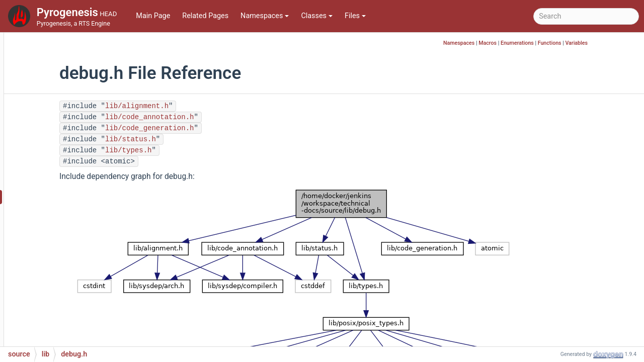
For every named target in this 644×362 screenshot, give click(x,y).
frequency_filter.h (78, 287)
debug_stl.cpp (73, 212)
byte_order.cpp (74, 91)
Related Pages (205, 16)
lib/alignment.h (211, 106)
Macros (536, 43)
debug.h (63, 197)
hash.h (61, 302)
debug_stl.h (69, 227)
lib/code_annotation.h (224, 117)
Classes (317, 16)
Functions (598, 43)
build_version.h (74, 76)
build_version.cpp (78, 61)
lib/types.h (203, 150)
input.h (61, 333)
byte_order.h (70, 106)
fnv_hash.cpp (72, 242)
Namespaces (265, 16)
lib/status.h (205, 139)
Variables (625, 43)
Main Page (153, 16)
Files (355, 16)
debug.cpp (67, 182)
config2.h (65, 167)
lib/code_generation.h (224, 128)
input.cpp (65, 318)
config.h (63, 152)
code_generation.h (80, 137)
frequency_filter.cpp (82, 272)
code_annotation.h (80, 121)
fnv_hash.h (68, 257)
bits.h (59, 46)
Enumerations (566, 43)
